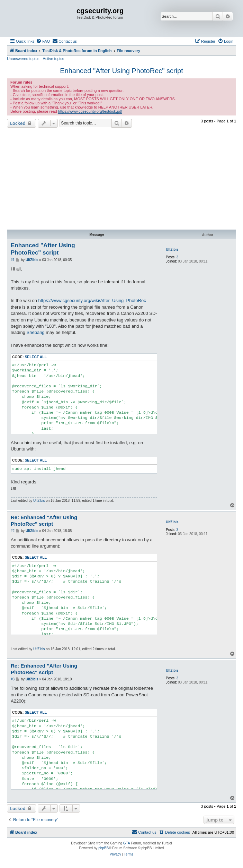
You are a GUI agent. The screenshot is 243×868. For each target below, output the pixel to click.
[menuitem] (43, 41)
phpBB (103, 848)
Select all (36, 357)
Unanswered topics (23, 59)
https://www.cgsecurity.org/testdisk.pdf (90, 111)
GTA (127, 843)
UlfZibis (172, 250)
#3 (13, 679)
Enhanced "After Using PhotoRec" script (121, 71)
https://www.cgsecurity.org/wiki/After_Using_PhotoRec (92, 300)
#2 (13, 531)
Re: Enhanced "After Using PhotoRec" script (44, 521)
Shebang (36, 332)
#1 (13, 260)
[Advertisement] (121, 180)
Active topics (54, 59)
